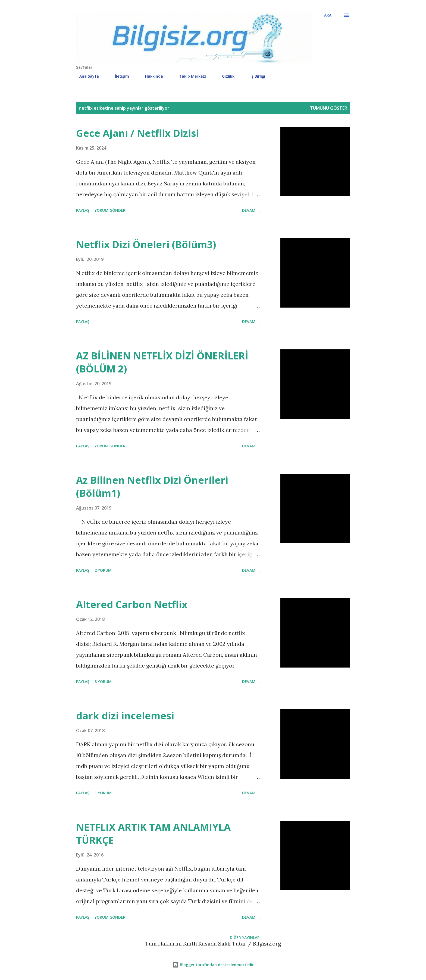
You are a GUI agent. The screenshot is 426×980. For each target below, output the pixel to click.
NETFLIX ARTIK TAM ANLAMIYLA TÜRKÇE (153, 834)
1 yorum (103, 793)
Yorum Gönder (110, 210)
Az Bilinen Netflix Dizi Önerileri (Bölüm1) (152, 487)
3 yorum (103, 682)
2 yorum (103, 570)
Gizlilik (225, 76)
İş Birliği (255, 76)
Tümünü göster (329, 108)
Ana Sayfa (86, 76)
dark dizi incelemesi (125, 716)
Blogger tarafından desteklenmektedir (213, 965)
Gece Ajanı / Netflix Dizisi (137, 133)
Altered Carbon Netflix (132, 604)
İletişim (119, 76)
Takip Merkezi (189, 76)
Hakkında (151, 76)
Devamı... (251, 210)
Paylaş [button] (83, 210)
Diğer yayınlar (245, 938)
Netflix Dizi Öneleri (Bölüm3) (146, 244)
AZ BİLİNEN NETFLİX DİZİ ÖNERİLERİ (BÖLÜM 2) (162, 362)
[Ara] (328, 15)
